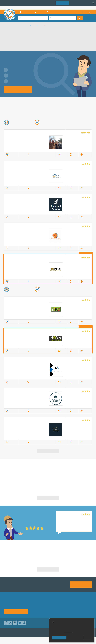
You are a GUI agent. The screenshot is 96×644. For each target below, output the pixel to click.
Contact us (66, 607)
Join (62, 3)
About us (34, 604)
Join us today (81, 584)
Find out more (67, 125)
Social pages (67, 611)
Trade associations (53, 604)
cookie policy (68, 632)
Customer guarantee (85, 611)
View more (48, 451)
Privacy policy (83, 604)
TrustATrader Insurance (46, 632)
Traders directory (53, 607)
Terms (49, 611)
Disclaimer (82, 607)
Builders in (18, 553)
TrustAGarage (27, 632)
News (33, 611)
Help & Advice (36, 607)
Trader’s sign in (87, 8)
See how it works (16, 612)
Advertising (66, 604)
